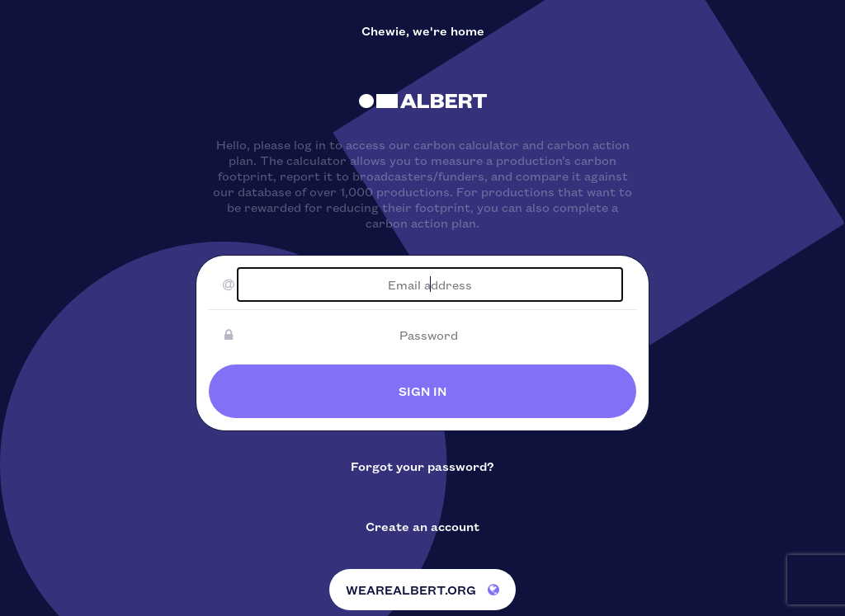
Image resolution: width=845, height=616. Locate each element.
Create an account (422, 526)
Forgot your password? (422, 466)
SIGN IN (422, 391)
